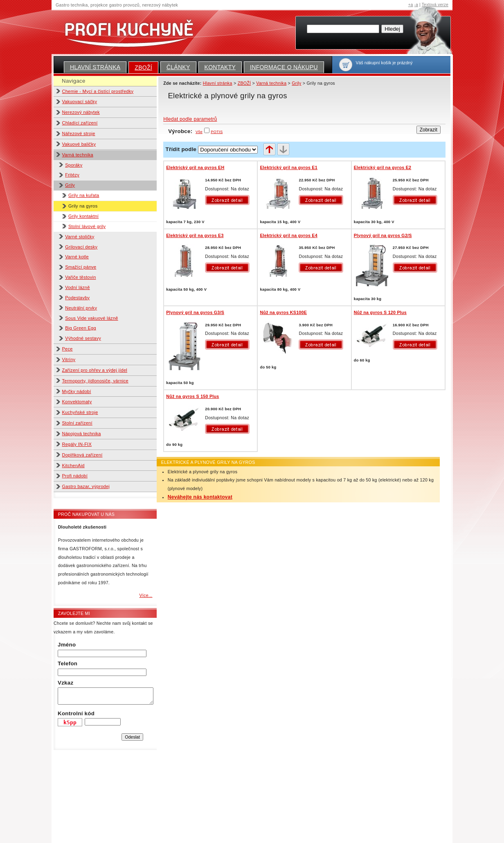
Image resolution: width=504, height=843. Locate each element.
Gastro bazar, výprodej (86, 486)
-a (416, 5)
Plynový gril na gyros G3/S (195, 312)
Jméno (67, 645)
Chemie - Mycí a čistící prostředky (98, 91)
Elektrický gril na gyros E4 (288, 235)
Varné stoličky (80, 237)
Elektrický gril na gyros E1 (288, 167)
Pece (67, 349)
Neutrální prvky (81, 308)
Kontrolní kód (76, 713)
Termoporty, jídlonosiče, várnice (95, 381)
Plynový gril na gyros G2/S (383, 235)
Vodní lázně (77, 287)
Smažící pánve (81, 267)
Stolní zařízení (77, 423)
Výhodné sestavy (83, 338)
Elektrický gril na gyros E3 (195, 235)
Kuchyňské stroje (80, 412)
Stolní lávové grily (87, 226)
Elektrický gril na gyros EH (195, 167)
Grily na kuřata (84, 195)
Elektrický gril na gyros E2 (382, 167)
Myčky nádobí (77, 391)
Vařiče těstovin (80, 277)
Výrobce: (185, 131)
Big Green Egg (81, 328)
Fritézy (72, 175)
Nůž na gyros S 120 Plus (380, 312)
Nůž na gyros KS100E (283, 312)
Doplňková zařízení (82, 455)
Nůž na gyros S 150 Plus (192, 396)
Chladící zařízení (80, 123)
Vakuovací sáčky (80, 102)
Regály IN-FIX (77, 444)
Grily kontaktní (83, 216)
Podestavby (77, 298)
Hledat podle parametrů (190, 119)
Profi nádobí (75, 476)
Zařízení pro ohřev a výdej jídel (95, 370)
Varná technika (78, 155)
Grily (70, 185)
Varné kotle (77, 257)
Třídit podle (181, 149)
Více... (146, 595)
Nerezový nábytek (81, 112)
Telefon (67, 663)
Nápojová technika (82, 434)
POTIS (217, 132)
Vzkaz (65, 683)
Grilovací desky (81, 247)
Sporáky (74, 165)
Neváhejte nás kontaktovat (200, 497)
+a (411, 5)
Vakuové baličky (79, 144)
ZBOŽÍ (143, 68)
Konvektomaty (77, 402)
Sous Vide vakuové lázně (91, 318)
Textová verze (435, 5)
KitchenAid (73, 466)
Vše (199, 132)
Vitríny (69, 359)
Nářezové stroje (79, 133)
